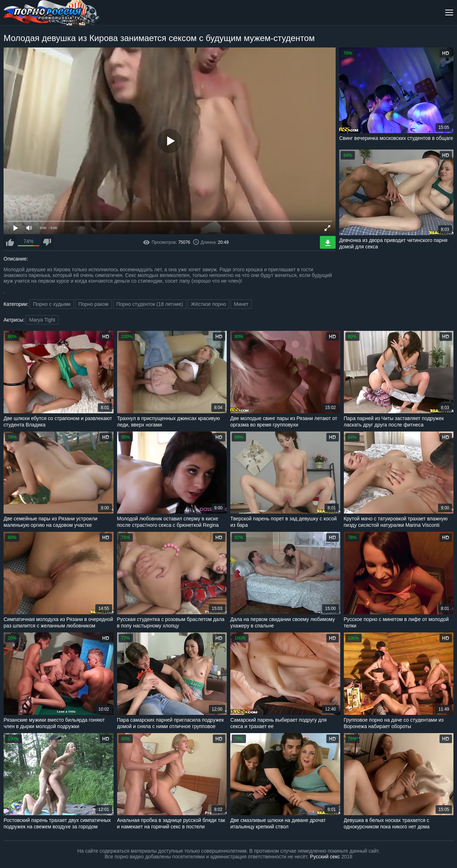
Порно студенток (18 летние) (150, 304)
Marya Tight (42, 320)
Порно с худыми (52, 304)
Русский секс (325, 857)
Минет (241, 304)
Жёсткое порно (209, 304)
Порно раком (94, 304)
